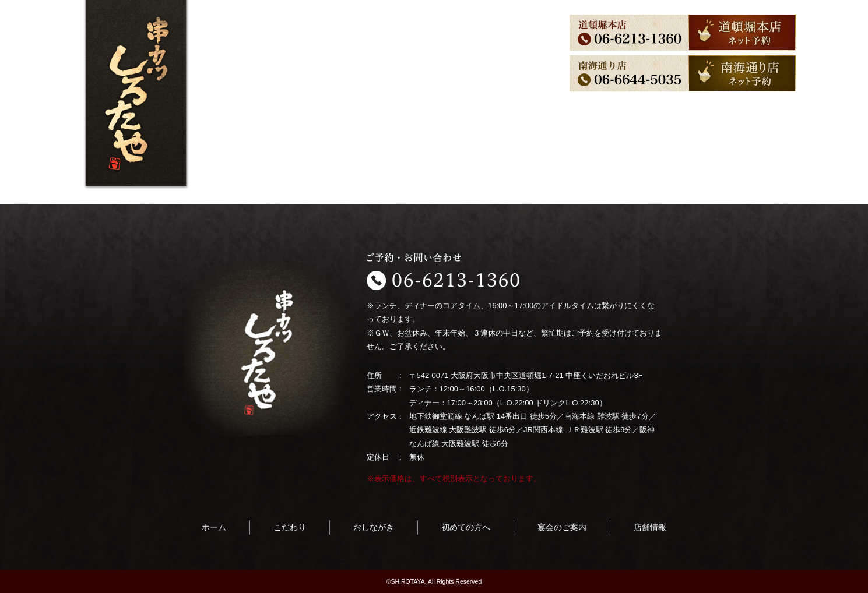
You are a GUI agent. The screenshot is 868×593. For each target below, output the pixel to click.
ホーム (222, 37)
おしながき (319, 37)
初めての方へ (381, 37)
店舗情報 (503, 37)
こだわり (266, 37)
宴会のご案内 (446, 37)
